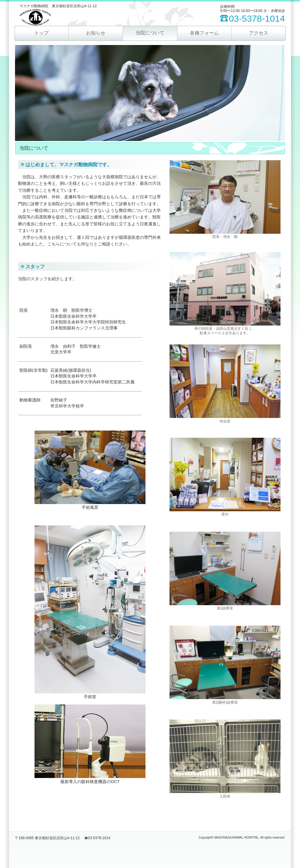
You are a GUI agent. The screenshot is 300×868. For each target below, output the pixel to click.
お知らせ (96, 33)
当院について (150, 33)
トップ (41, 33)
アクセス (259, 33)
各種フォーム (204, 33)
